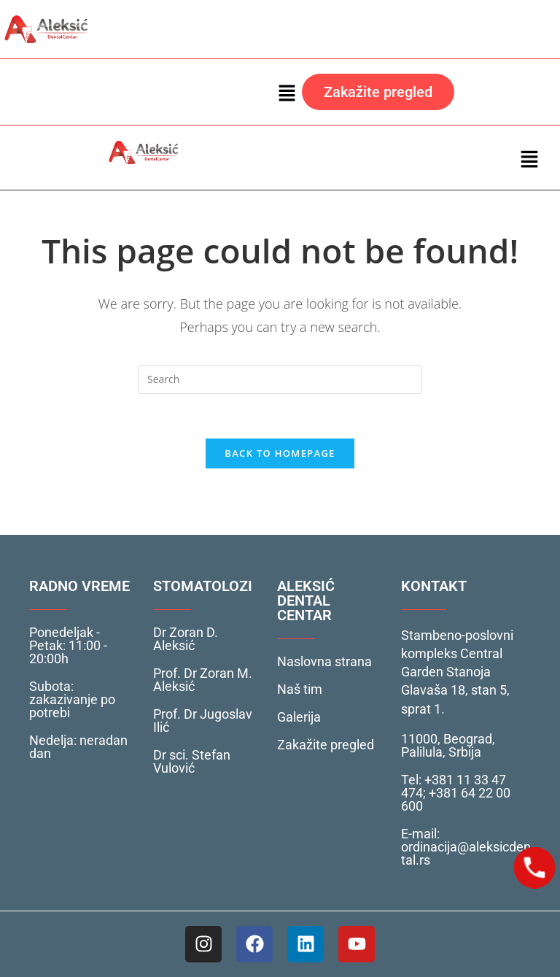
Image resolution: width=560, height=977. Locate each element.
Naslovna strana (324, 661)
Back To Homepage (280, 453)
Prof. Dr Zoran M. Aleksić (203, 680)
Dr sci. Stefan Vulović (192, 761)
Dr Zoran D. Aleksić (186, 639)
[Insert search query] (280, 379)
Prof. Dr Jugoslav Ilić (203, 721)
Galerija (299, 717)
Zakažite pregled (326, 745)
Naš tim (300, 689)
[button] (287, 92)
